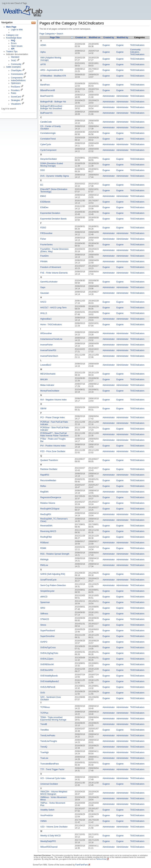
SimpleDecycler (47, 591)
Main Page (11, 27)
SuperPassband (48, 631)
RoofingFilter (46, 537)
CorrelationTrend (48, 139)
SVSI (43, 693)
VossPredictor (47, 815)
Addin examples (13, 67)
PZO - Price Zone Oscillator (53, 451)
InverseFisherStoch (49, 356)
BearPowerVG (47, 96)
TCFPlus (44, 713)
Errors (14, 43)
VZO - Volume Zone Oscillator (54, 827)
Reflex (43, 486)
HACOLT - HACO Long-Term (53, 308)
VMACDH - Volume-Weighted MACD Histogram (54, 793)
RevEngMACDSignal (50, 509)
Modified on (95, 37)
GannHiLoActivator (49, 282)
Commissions (17, 74)
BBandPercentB (48, 90)
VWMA (43, 821)
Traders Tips (12, 52)
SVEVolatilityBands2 (50, 681)
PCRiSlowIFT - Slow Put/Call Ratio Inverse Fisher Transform (54, 434)
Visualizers (16, 104)
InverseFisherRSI (48, 350)
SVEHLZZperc (47, 659)
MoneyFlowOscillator (50, 391)
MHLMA (44, 379)
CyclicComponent (48, 150)
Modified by (122, 37)
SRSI (43, 608)
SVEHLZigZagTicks (49, 653)
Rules (14, 93)
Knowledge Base (14, 38)
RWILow (44, 565)
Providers (15, 90)
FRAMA (44, 262)
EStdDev (44, 207)
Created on (81, 37)
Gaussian (45, 293)
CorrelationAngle (48, 133)
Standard (15, 57)
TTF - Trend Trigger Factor (52, 769)
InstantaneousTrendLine (51, 339)
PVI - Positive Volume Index (53, 446)
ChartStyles (16, 71)
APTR (43, 65)
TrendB (44, 724)
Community (16, 64)
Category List (12, 35)
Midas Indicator (47, 385)
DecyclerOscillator (49, 159)
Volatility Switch (47, 810)
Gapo (43, 287)
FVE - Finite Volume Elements (54, 273)
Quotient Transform (49, 460)
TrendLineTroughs (49, 741)
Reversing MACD (48, 531)
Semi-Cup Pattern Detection (53, 585)
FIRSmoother (46, 233)
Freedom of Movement (51, 267)
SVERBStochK (47, 664)
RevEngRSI (46, 514)
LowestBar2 (46, 365)
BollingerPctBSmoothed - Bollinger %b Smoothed (52, 107)
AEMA (43, 45)
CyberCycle (46, 144)
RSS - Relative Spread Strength (55, 554)
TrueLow (44, 758)
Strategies (16, 100)
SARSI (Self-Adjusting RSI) (53, 574)
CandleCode (46, 122)
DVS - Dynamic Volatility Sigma (55, 176)
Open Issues (17, 46)
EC (42, 185)
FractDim (44, 256)
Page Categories (47, 34)
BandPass (45, 85)
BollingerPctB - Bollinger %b (53, 102)
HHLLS (44, 313)
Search (60, 34)
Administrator (109, 96)
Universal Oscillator (49, 784)
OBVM (43, 409)
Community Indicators (135, 51)
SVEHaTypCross (48, 648)
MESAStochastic (48, 374)
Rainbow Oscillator (49, 469)
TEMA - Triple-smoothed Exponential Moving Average (53, 719)
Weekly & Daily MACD (50, 836)
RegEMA (44, 492)
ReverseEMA (46, 526)
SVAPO (44, 642)
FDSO (43, 228)
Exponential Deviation (50, 213)
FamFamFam (81, 865)
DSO (43, 170)
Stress (43, 625)
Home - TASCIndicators (51, 325)
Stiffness (44, 614)
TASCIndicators (137, 45)
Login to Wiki (17, 30)
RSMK (43, 548)
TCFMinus (45, 707)
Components (17, 78)
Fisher (43, 239)
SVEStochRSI (47, 670)
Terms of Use (101, 859)
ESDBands (45, 202)
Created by (109, 37)
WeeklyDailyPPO (48, 841)
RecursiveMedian (48, 480)
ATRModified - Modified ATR (53, 76)
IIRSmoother (46, 333)
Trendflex (45, 730)
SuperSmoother (47, 636)
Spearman (45, 602)
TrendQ (44, 747)
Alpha (43, 52)
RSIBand (44, 543)
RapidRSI (45, 475)
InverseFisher (47, 345)
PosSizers (16, 87)
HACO (43, 302)
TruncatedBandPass (50, 764)
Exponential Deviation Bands (53, 219)
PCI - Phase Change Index (53, 417)
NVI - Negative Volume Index (53, 400)
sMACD (44, 597)
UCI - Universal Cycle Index (53, 778)
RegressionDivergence (51, 497)
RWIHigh (44, 560)
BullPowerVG (46, 113)
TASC (14, 61)
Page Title (55, 37)
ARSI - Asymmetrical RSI (52, 70)
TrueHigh (44, 752)
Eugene (106, 45)
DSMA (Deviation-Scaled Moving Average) (52, 165)
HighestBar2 (46, 319)
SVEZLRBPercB (48, 687)
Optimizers (16, 83)
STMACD (45, 619)
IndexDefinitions (18, 80)
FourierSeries (46, 245)
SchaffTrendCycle (48, 580)
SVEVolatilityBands (49, 676)
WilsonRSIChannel (49, 847)
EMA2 (43, 196)
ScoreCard (16, 97)
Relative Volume (48, 503)
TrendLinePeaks (48, 736)
